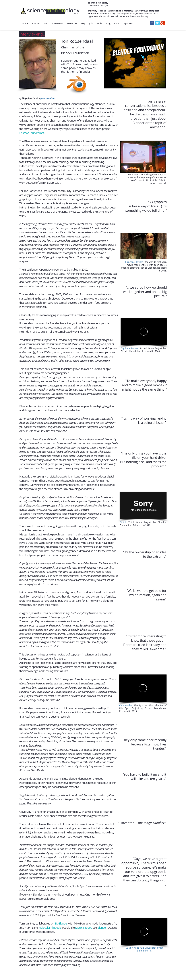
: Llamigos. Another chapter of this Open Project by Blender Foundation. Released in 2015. (143, 708)
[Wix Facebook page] (152, 23)
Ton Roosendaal (77, 41)
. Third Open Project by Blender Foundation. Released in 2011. (143, 524)
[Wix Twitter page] (157, 23)
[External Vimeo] (144, 932)
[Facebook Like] (75, 968)
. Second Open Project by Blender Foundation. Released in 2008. (143, 350)
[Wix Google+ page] (163, 23)
